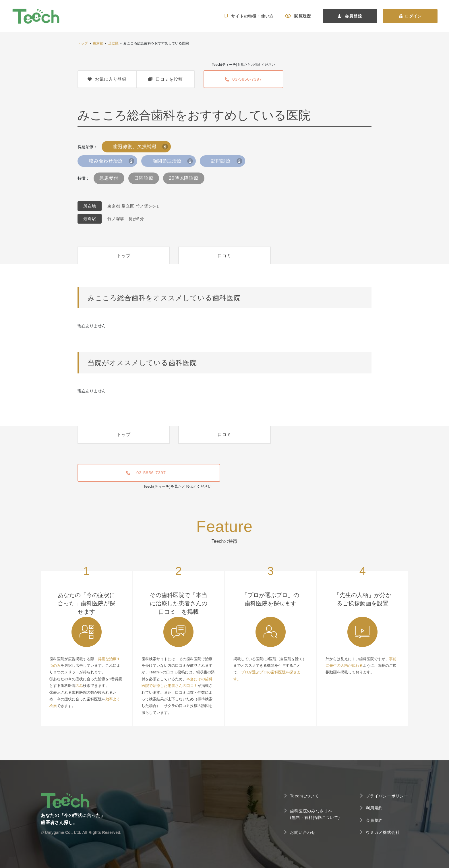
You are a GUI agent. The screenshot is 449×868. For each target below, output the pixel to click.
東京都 (98, 43)
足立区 (113, 43)
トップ (83, 43)
